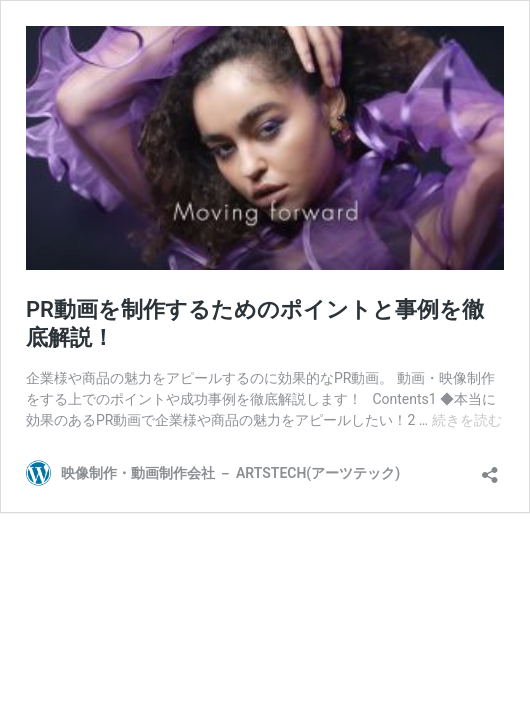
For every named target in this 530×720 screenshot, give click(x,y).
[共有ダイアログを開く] (490, 468)
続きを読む (467, 420)
